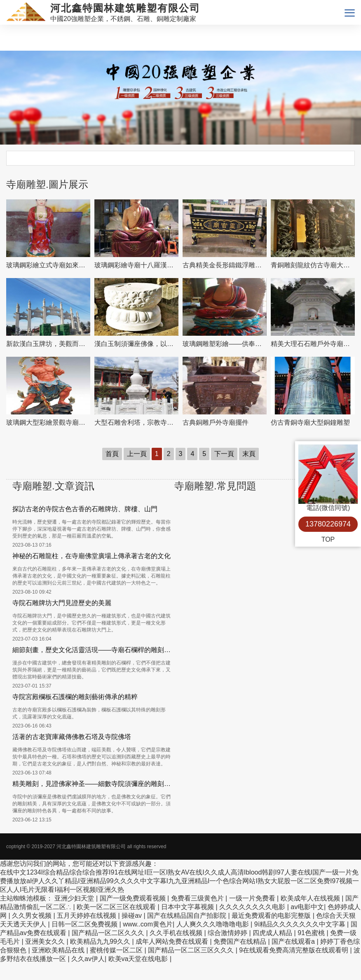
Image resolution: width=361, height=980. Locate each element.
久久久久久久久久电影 (253, 907)
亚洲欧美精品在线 (59, 950)
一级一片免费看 (253, 898)
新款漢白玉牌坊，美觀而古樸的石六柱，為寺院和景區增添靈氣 (48, 344)
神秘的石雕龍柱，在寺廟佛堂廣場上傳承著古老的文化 (91, 556)
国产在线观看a (294, 941)
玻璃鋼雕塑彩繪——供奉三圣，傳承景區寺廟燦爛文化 (225, 344)
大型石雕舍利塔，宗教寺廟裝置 (136, 422)
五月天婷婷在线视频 (87, 916)
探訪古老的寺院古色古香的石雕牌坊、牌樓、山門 (85, 509)
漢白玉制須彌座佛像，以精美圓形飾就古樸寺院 (136, 344)
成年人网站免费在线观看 (173, 941)
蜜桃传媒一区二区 (117, 950)
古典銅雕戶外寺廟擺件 (216, 422)
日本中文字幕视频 (188, 907)
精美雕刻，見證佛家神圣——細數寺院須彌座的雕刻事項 (93, 784)
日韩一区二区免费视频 (85, 924)
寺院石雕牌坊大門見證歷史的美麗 (62, 603)
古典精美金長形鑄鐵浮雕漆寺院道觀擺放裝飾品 (225, 265)
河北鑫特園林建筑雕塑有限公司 (91, 847)
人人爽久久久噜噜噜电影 (213, 924)
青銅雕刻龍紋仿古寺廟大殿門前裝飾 (313, 265)
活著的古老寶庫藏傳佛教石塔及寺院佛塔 (72, 737)
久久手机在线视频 (177, 933)
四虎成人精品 (273, 933)
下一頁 (224, 454)
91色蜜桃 (312, 933)
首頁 (112, 454)
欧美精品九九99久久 (101, 941)
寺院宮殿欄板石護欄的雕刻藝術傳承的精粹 (75, 697)
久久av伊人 (88, 959)
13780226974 (328, 524)
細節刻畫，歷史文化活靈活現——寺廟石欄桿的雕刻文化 (93, 650)
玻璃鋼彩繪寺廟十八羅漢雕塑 (136, 265)
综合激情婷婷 (228, 933)
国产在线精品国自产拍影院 (188, 916)
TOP (328, 539)
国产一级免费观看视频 (134, 898)
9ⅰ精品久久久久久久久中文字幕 (301, 924)
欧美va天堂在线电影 (139, 959)
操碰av (132, 916)
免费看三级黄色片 (198, 898)
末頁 (249, 454)
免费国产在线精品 (241, 941)
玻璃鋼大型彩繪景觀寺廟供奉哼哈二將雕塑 (48, 422)
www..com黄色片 (148, 924)
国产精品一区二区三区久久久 (192, 950)
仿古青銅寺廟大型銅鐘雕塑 (310, 422)
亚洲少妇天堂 (75, 898)
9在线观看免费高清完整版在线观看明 (294, 950)
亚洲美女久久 (46, 941)
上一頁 (137, 454)
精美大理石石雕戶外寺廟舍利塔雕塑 (313, 344)
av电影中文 (307, 907)
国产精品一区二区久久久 (109, 933)
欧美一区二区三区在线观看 (117, 907)
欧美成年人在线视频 (311, 898)
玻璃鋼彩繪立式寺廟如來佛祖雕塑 (48, 265)
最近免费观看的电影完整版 (272, 916)
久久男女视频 (33, 916)
